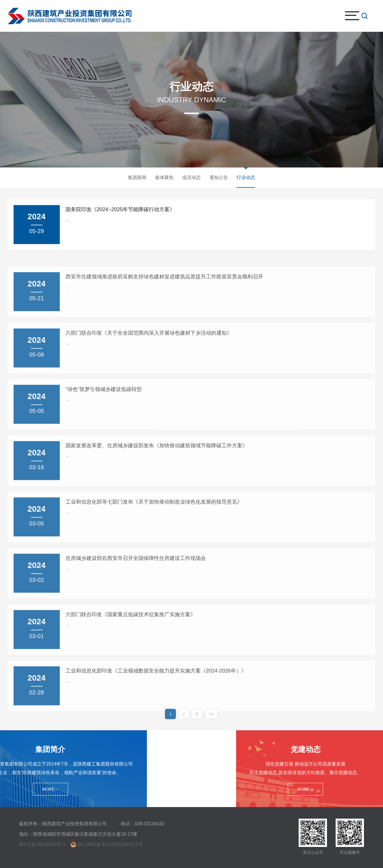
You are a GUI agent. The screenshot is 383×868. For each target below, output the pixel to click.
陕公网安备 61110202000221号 (110, 844)
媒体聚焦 (164, 177)
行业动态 (246, 177)
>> (211, 718)
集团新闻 (137, 177)
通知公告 (219, 177)
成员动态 (191, 177)
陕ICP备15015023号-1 (42, 844)
